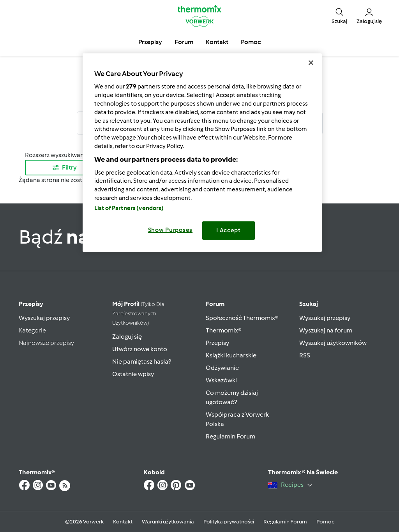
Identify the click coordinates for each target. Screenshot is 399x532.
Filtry (64, 167)
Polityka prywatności (229, 522)
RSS (305, 355)
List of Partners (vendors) (129, 208)
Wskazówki (221, 380)
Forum (215, 304)
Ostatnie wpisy (133, 374)
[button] (339, 16)
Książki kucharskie (231, 355)
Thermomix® (224, 330)
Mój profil (138, 313)
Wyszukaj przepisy (44, 318)
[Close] (311, 63)
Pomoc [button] (251, 42)
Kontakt (123, 522)
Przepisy (31, 304)
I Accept (229, 230)
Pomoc (325, 522)
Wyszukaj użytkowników (333, 343)
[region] (202, 153)
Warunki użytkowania (168, 522)
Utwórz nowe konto (140, 349)
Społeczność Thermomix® (242, 318)
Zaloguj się (127, 337)
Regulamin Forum (230, 436)
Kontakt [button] (217, 42)
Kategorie (32, 330)
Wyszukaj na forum (326, 330)
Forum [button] (184, 42)
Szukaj (309, 304)
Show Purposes (170, 230)
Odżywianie (222, 368)
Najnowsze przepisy (46, 343)
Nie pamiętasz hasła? (142, 361)
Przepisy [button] (150, 42)
